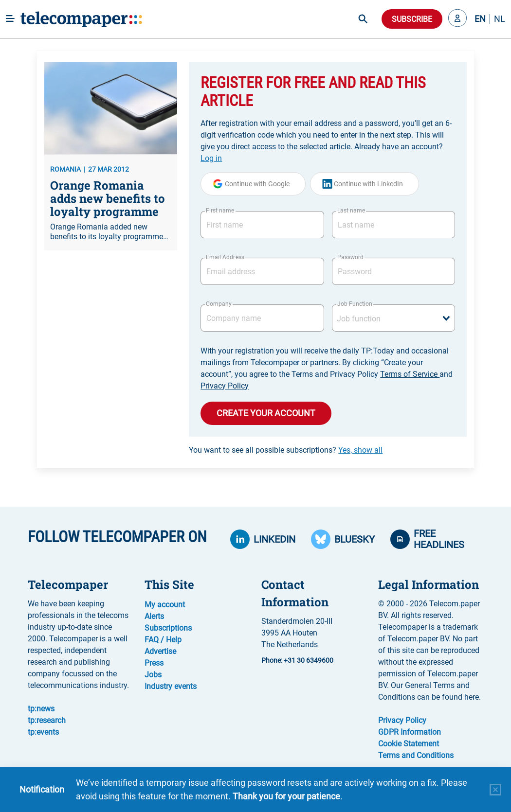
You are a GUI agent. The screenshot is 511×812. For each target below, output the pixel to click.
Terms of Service (410, 374)
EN (480, 19)
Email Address (225, 257)
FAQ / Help (163, 640)
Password (350, 257)
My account (165, 605)
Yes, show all (360, 450)
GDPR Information (410, 732)
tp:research (47, 720)
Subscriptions (168, 628)
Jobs (153, 675)
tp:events (43, 732)
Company (219, 304)
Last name (351, 211)
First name (220, 211)
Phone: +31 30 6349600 (297, 660)
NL (500, 19)
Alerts (154, 616)
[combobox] (393, 318)
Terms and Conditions (416, 755)
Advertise (160, 651)
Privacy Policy (225, 386)
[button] (457, 19)
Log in (211, 158)
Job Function (355, 304)
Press (154, 663)
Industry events (171, 686)
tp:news (41, 709)
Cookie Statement (409, 744)
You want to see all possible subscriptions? (286, 450)
